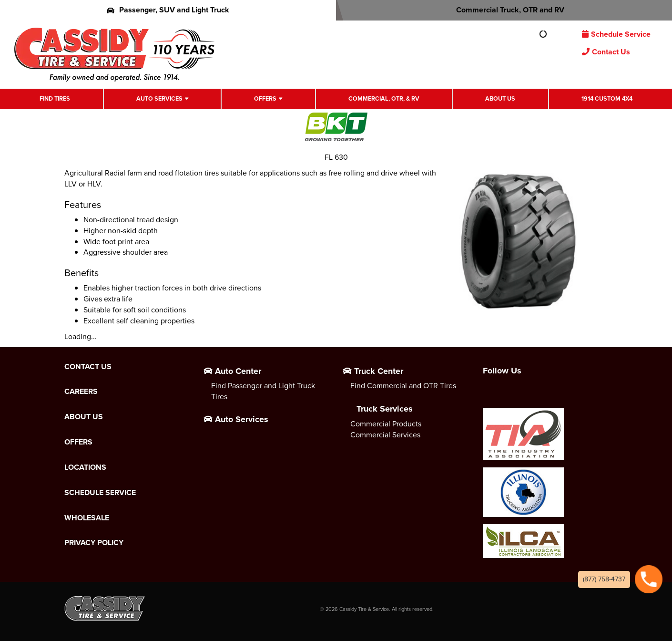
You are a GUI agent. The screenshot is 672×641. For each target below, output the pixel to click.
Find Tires (55, 98)
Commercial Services (385, 435)
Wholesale (87, 518)
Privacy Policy (94, 543)
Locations (85, 467)
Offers (265, 98)
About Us (500, 98)
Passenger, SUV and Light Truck (168, 10)
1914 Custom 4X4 (607, 98)
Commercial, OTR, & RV (384, 98)
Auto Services (159, 98)
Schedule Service (616, 34)
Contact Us (606, 52)
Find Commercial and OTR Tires (403, 386)
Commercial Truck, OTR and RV (504, 10)
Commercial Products (386, 424)
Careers (81, 392)
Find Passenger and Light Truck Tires (263, 391)
